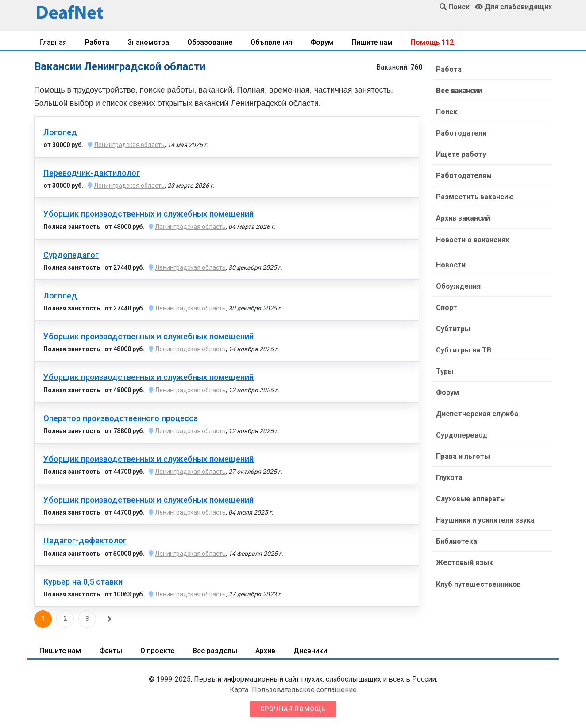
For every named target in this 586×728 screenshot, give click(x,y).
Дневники (310, 651)
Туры (445, 371)
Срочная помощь (293, 709)
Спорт (447, 307)
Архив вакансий (463, 218)
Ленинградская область (129, 145)
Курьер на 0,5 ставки (83, 582)
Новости (451, 265)
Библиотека (457, 541)
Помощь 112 (432, 42)
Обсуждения (458, 286)
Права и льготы (463, 456)
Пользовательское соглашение (304, 690)
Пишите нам (372, 42)
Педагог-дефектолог (85, 541)
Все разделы (215, 651)
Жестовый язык (465, 562)
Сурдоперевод (462, 435)
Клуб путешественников (478, 583)
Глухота (449, 477)
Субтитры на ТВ (464, 350)
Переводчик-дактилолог (92, 173)
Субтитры (453, 328)
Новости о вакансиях (472, 239)
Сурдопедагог (71, 255)
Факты (111, 651)
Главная (53, 42)
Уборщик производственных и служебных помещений (148, 214)
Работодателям (464, 176)
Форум (322, 42)
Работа (97, 42)
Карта (239, 690)
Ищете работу (461, 154)
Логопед (60, 132)
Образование (210, 42)
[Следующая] (109, 619)
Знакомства (148, 42)
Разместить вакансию (475, 197)
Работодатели (461, 133)
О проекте (157, 651)
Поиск (447, 112)
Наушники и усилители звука (485, 520)
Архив (265, 651)
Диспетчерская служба (477, 413)
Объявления (271, 42)
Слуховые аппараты (471, 498)
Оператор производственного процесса (121, 418)
